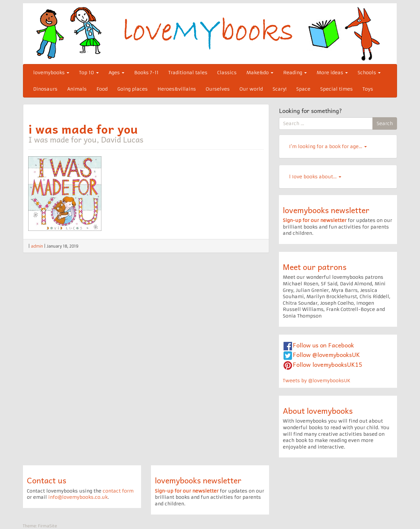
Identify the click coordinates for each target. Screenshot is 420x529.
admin (37, 246)
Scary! (280, 89)
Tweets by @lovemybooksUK (317, 381)
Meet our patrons (315, 267)
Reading (295, 73)
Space (303, 89)
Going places (133, 89)
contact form (118, 491)
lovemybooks (51, 73)
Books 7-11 (146, 73)
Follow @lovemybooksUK (326, 354)
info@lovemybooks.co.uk (78, 497)
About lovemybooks (318, 410)
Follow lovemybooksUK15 (327, 364)
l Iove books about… (315, 177)
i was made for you (83, 129)
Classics (227, 73)
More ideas (332, 73)
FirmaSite (48, 526)
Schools (369, 73)
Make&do (260, 73)
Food (102, 89)
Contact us (47, 480)
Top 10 (89, 73)
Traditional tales (188, 73)
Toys (368, 89)
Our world (251, 89)
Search (385, 123)
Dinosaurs (45, 89)
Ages (116, 73)
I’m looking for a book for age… (328, 146)
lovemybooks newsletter (326, 210)
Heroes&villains (177, 89)
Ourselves (218, 89)
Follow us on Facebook (323, 345)
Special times (336, 89)
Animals (77, 89)
